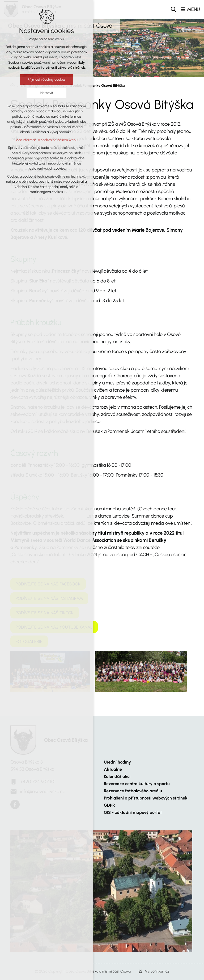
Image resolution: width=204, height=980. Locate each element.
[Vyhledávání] (173, 9)
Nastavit (47, 93)
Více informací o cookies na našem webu (47, 140)
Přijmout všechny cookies (47, 79)
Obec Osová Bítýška (66, 740)
